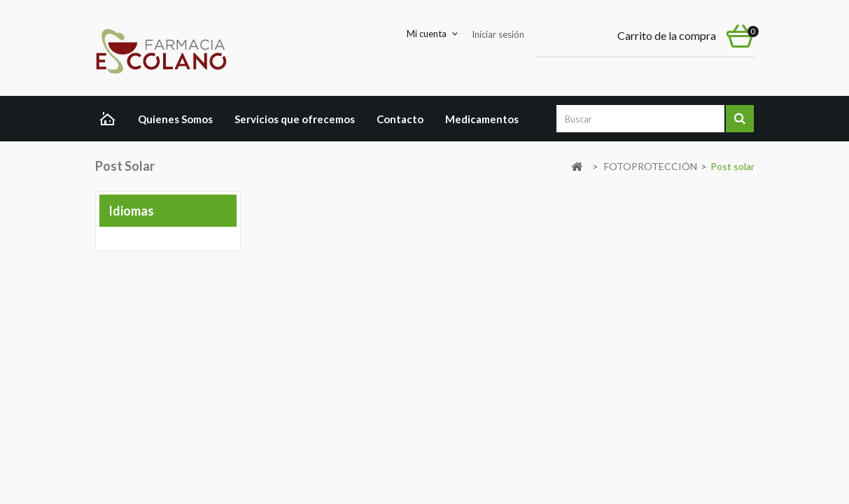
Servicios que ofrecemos (295, 119)
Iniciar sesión (498, 34)
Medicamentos (482, 119)
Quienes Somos (175, 119)
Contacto (400, 119)
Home (111, 120)
